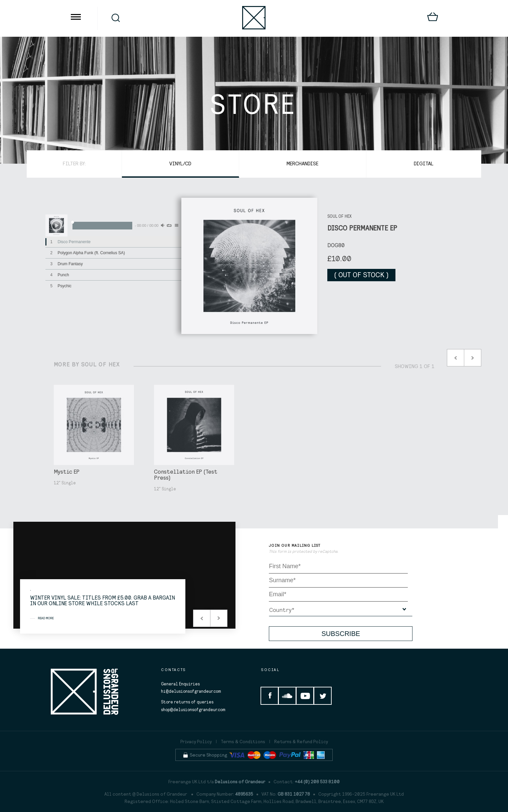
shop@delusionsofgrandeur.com (193, 710)
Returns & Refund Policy (301, 742)
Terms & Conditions (243, 742)
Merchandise (303, 163)
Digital (424, 163)
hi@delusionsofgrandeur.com (191, 691)
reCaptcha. (328, 551)
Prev (456, 358)
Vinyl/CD (180, 163)
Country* (282, 610)
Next (473, 358)
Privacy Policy (196, 742)
